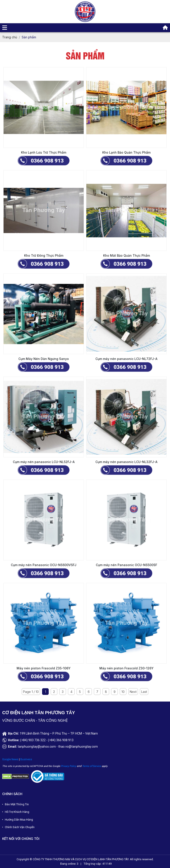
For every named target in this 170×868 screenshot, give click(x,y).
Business (26, 759)
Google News (10, 759)
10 (123, 692)
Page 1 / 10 (31, 692)
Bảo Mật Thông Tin (17, 804)
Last (144, 692)
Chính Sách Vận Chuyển (20, 827)
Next (133, 692)
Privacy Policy (69, 766)
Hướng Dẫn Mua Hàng (19, 820)
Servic (96, 766)
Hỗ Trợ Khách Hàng (17, 812)
